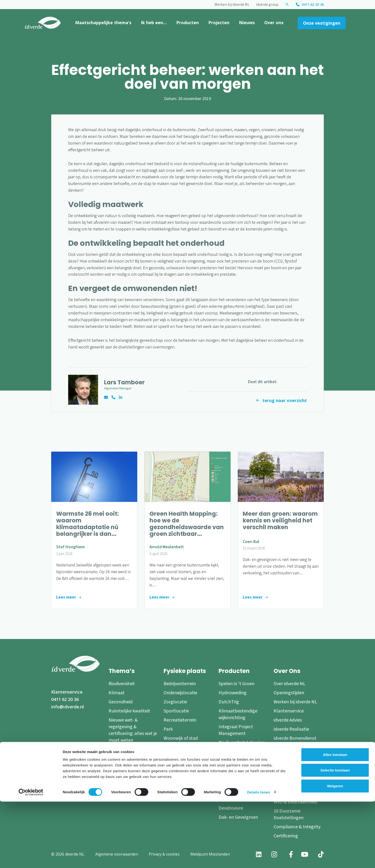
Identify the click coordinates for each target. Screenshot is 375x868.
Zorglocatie (175, 702)
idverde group (267, 5)
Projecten (219, 22)
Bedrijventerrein (180, 684)
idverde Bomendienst (295, 738)
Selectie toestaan (335, 837)
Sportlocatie (176, 711)
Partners (282, 766)
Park (168, 729)
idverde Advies (288, 720)
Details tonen (258, 859)
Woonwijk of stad (181, 738)
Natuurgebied (178, 763)
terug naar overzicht (285, 400)
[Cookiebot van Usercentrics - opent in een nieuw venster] (31, 859)
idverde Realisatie (291, 729)
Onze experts (287, 756)
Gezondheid (121, 702)
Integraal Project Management (236, 730)
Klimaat (117, 693)
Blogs (279, 775)
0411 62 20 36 (313, 4)
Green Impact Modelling (243, 752)
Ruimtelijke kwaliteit (129, 711)
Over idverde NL (290, 684)
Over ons (274, 22)
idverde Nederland (292, 747)
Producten (187, 22)
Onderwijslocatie (180, 693)
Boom (170, 772)
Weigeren (335, 852)
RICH (224, 761)
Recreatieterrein (180, 720)
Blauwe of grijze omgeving (179, 751)
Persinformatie (289, 793)
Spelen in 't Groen (237, 684)
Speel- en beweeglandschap (182, 785)
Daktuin (172, 797)
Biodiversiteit (122, 684)
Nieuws (247, 22)
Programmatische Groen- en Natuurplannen (237, 777)
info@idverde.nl (68, 707)
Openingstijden (289, 693)
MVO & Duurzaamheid (295, 802)
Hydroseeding (233, 693)
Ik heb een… (154, 22)
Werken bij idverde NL (232, 5)
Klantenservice (67, 692)
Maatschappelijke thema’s (103, 22)
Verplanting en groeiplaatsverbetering (242, 796)
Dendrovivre (231, 808)
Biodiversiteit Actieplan (242, 743)
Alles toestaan (335, 821)
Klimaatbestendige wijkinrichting (238, 714)
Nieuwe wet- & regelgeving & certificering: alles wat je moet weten (133, 730)
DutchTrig (229, 702)
